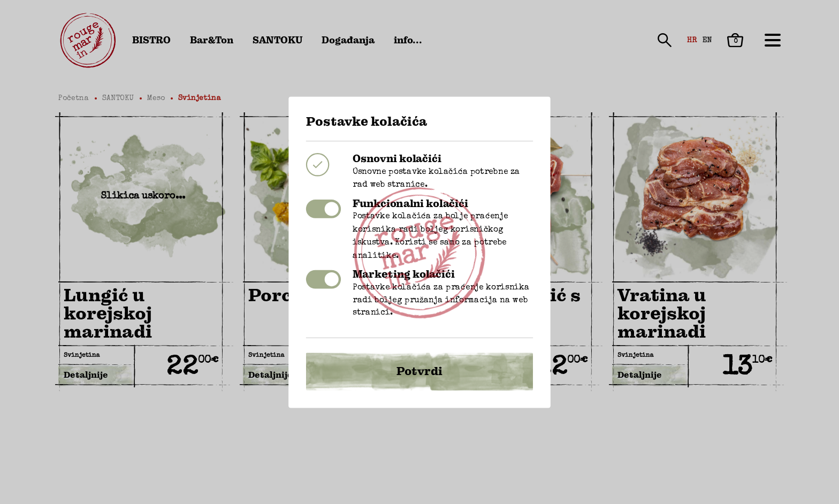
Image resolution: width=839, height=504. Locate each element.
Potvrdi (419, 356)
